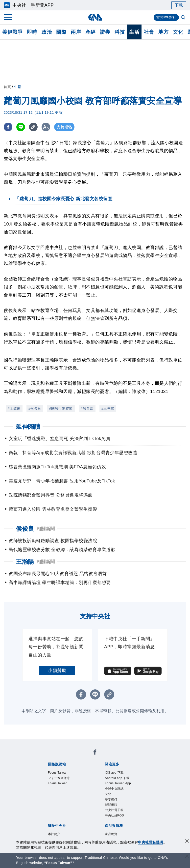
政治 (47, 32)
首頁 (7, 87)
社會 (149, 32)
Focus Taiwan (58, 773)
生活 (134, 32)
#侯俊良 (35, 408)
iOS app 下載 (114, 773)
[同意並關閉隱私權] (187, 842)
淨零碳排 (111, 799)
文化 (178, 32)
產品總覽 (111, 834)
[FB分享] (8, 127)
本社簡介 (54, 834)
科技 (120, 32)
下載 (179, 5)
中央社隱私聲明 (151, 842)
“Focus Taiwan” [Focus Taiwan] (58, 863)
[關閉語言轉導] (187, 857)
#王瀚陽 (108, 408)
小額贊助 (57, 671)
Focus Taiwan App (118, 783)
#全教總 (14, 408)
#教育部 (87, 408)
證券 (105, 32)
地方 (163, 32)
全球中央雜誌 (114, 789)
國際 (61, 32)
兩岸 (76, 32)
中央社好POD (115, 815)
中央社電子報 (114, 810)
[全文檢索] (184, 18)
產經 (90, 32)
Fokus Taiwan (58, 783)
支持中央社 (166, 17)
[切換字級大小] (46, 127)
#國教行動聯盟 (61, 408)
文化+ (109, 794)
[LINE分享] (21, 127)
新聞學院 (111, 805)
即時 (32, 32)
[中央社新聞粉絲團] (95, 753)
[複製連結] (33, 127)
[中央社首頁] (95, 17)
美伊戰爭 (12, 32)
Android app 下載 (117, 778)
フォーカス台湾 (59, 778)
